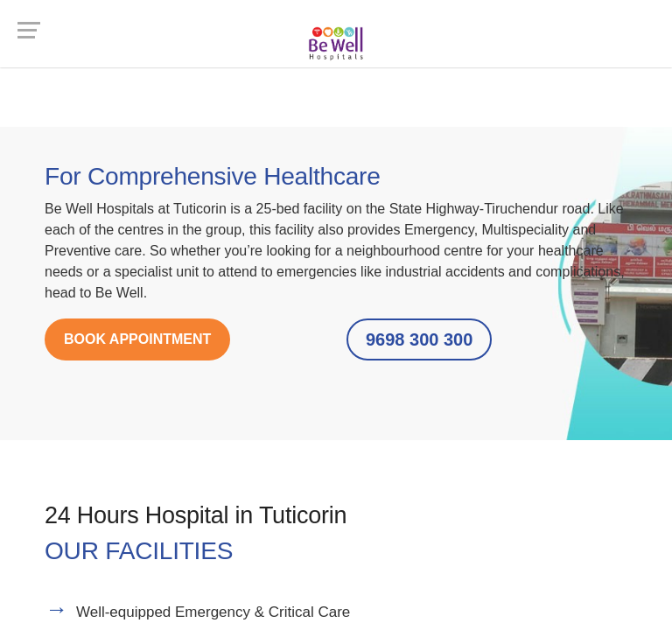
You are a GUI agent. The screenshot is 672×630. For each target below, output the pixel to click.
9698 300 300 (419, 339)
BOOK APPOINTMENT (137, 339)
